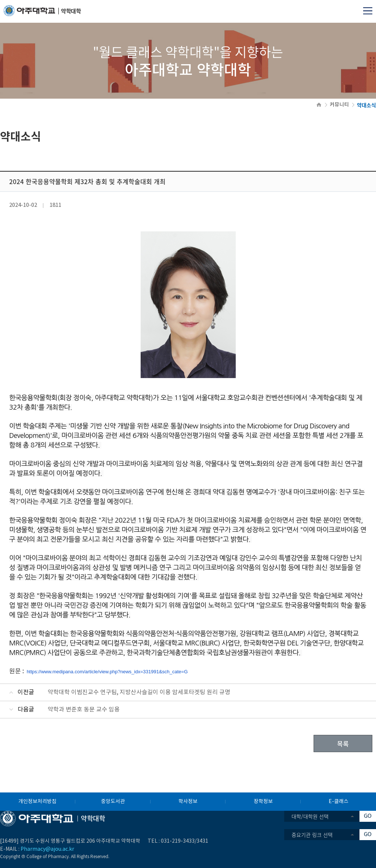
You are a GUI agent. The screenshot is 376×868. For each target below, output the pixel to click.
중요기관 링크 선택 (312, 835)
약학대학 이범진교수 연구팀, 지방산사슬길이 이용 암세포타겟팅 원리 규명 (139, 692)
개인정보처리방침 (37, 802)
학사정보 (188, 802)
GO (368, 816)
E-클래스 (339, 802)
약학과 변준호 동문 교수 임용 (84, 710)
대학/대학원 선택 (310, 816)
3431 (202, 841)
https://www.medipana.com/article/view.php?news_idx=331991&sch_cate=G (107, 672)
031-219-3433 (178, 841)
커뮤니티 (339, 105)
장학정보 (263, 802)
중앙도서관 (113, 802)
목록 (343, 744)
